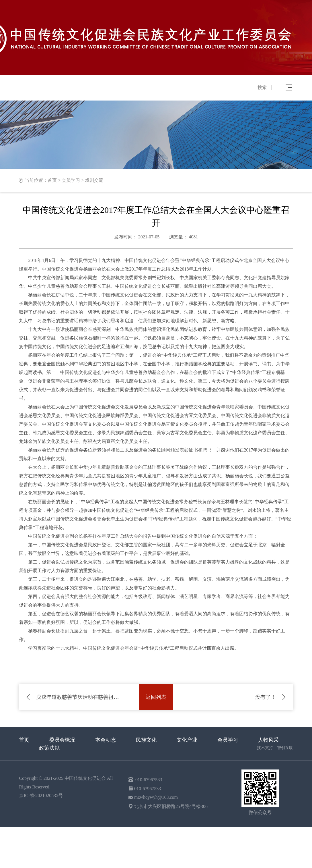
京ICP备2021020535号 (41, 795)
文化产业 (187, 740)
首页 (52, 180)
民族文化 (146, 740)
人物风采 (268, 740)
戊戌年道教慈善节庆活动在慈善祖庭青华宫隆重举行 (79, 697)
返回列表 (156, 697)
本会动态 (106, 740)
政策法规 (49, 748)
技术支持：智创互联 (275, 748)
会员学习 (71, 180)
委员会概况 (62, 740)
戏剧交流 (94, 180)
